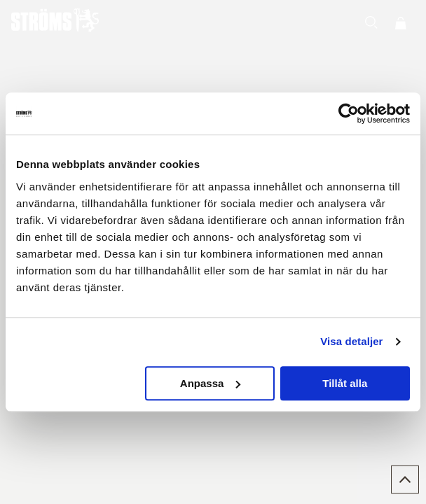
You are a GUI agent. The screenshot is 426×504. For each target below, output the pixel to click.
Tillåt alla (345, 383)
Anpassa (211, 383)
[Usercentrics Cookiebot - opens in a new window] (349, 113)
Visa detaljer (351, 341)
